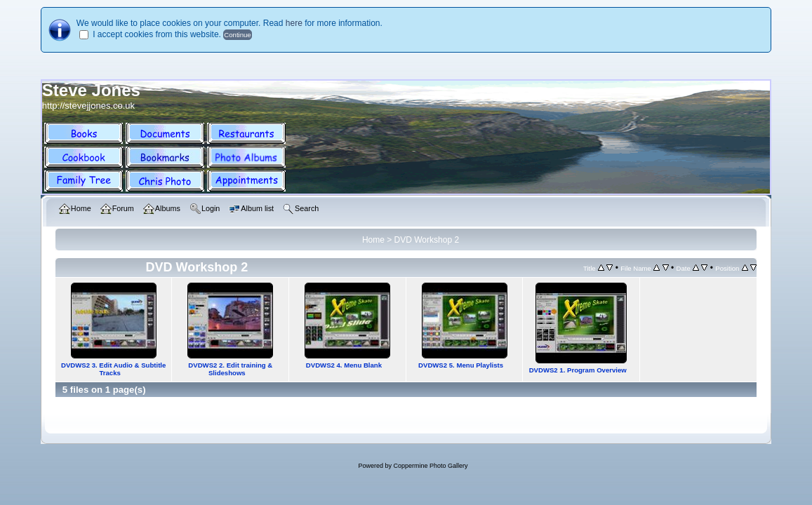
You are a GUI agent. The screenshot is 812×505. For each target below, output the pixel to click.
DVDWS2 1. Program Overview (578, 370)
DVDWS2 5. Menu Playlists (461, 365)
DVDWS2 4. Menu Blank (344, 365)
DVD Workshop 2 (427, 240)
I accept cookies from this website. (157, 34)
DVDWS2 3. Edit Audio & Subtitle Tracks (113, 369)
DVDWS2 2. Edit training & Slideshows (230, 369)
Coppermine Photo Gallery (430, 466)
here (294, 23)
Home (373, 240)
